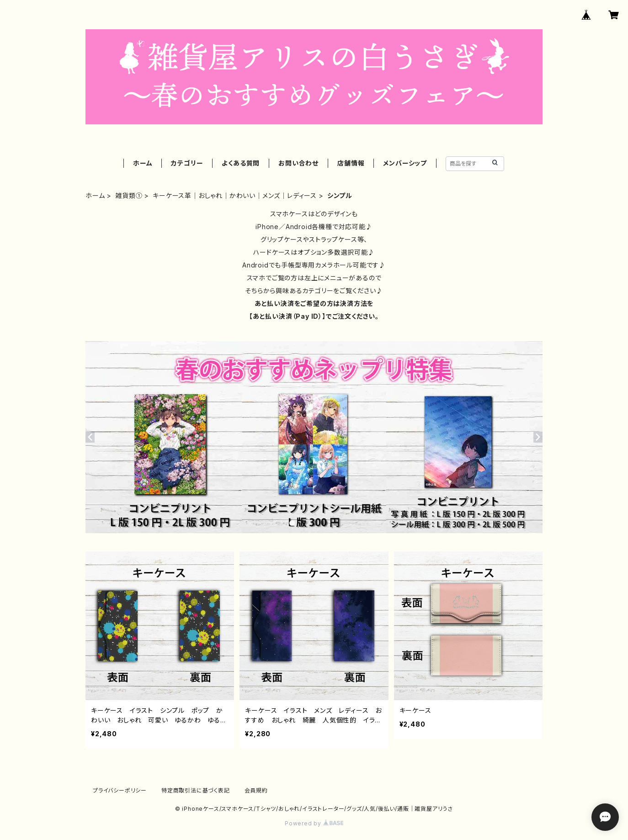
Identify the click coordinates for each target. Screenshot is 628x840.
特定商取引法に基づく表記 (196, 790)
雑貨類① (129, 195)
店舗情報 (351, 163)
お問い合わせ (298, 163)
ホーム (143, 163)
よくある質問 (241, 163)
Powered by (314, 823)
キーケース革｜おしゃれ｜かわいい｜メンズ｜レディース (235, 195)
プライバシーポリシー (120, 790)
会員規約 (256, 790)
